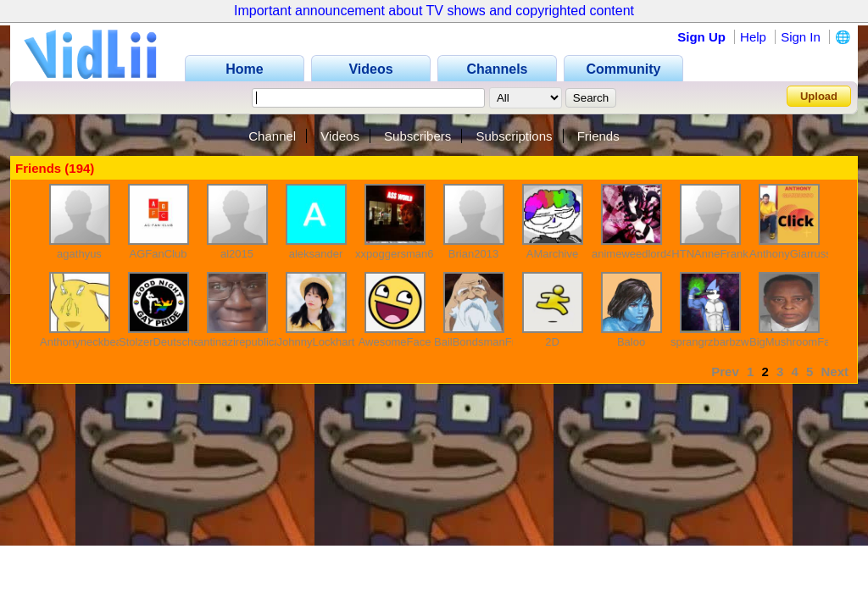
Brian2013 (473, 254)
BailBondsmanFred (481, 342)
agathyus (79, 254)
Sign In (801, 37)
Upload (819, 96)
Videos (340, 136)
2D (552, 342)
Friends (598, 136)
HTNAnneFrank (709, 254)
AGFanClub (159, 254)
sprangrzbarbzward (718, 342)
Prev (725, 372)
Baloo (631, 342)
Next (835, 372)
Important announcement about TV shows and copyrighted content (434, 11)
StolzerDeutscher (161, 342)
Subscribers (417, 136)
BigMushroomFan (793, 342)
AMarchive (552, 254)
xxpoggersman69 (398, 254)
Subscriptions (514, 136)
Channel (272, 136)
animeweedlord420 (638, 254)
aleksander (316, 254)
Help (753, 37)
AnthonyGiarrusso (793, 254)
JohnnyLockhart (316, 342)
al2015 (237, 254)
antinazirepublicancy (248, 342)
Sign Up (701, 37)
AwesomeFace (395, 342)
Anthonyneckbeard (86, 342)
